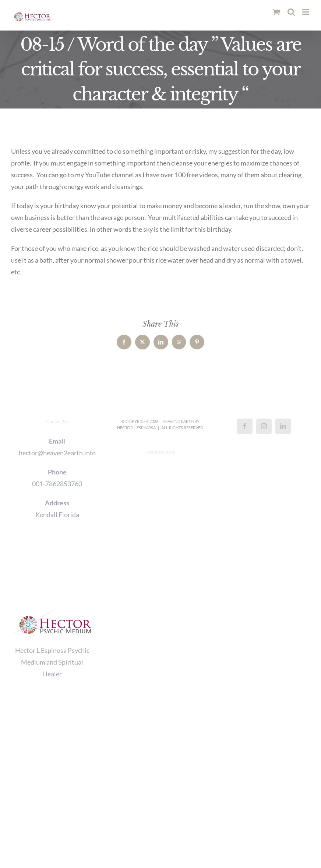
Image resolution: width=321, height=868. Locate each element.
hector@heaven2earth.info (57, 453)
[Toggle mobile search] (291, 12)
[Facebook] (245, 426)
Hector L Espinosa (136, 428)
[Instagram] (264, 426)
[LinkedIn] (283, 426)
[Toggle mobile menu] (306, 12)
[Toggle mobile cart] (276, 12)
